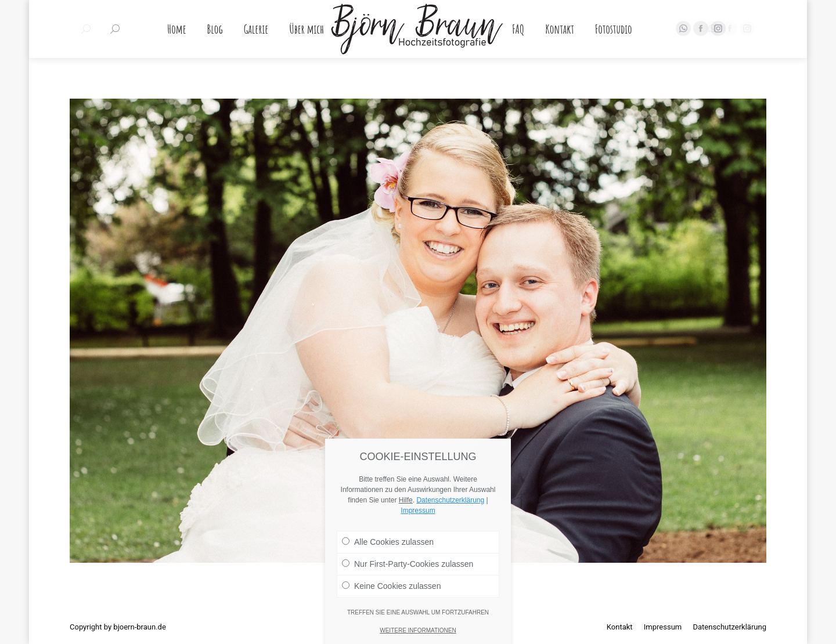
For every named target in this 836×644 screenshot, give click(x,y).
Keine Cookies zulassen (391, 625)
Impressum (418, 550)
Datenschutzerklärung (450, 540)
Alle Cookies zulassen (388, 581)
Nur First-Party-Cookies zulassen (408, 603)
